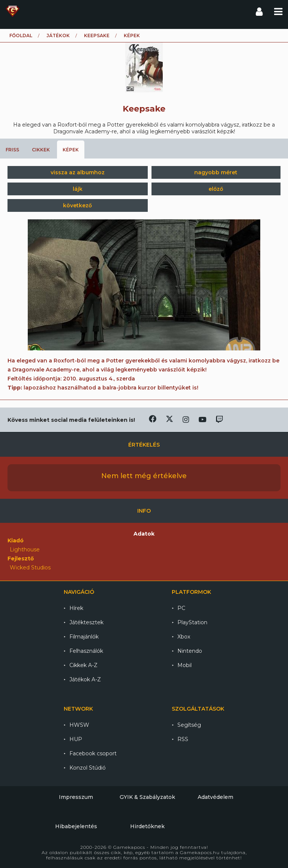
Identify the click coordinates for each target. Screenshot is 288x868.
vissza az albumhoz (78, 172)
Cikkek (41, 150)
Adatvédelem (215, 797)
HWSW (79, 725)
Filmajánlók (84, 637)
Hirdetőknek (147, 826)
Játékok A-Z (85, 679)
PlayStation (192, 622)
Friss (12, 150)
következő (77, 205)
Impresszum (76, 797)
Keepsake (97, 35)
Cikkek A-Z (83, 665)
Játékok (58, 35)
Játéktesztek (86, 622)
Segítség (189, 725)
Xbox (184, 637)
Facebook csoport (93, 753)
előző (216, 189)
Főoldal (21, 35)
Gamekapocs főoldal (13, 11)
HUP (76, 739)
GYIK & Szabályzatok (147, 797)
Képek (71, 150)
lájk (78, 189)
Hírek (76, 608)
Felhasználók (86, 651)
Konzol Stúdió (88, 768)
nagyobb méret (216, 172)
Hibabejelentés (76, 826)
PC (181, 608)
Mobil (184, 665)
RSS (183, 739)
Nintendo (190, 651)
